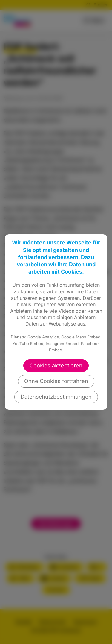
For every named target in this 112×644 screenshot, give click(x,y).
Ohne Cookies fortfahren (56, 381)
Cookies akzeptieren (56, 366)
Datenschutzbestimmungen (56, 397)
